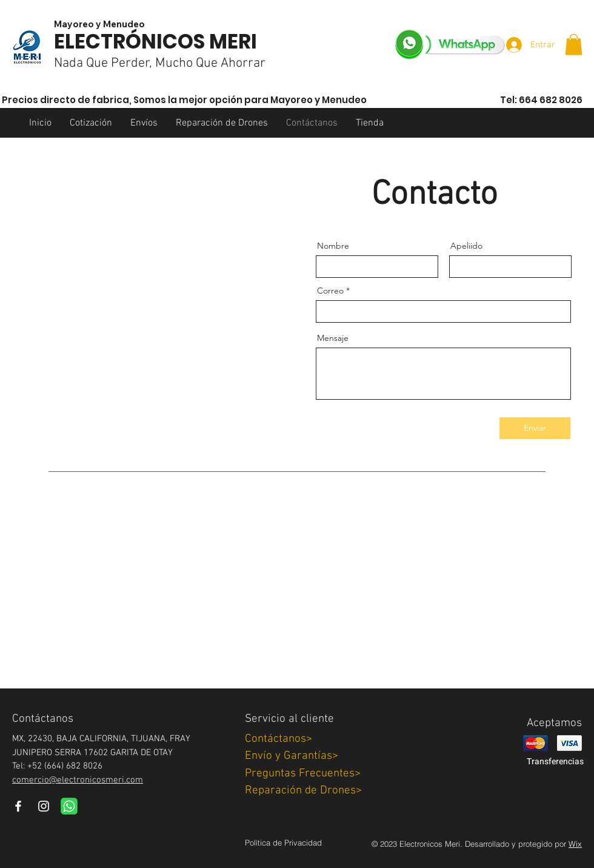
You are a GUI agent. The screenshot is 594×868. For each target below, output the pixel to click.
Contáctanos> (279, 739)
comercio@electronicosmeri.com (78, 780)
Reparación (303, 791)
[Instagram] (44, 806)
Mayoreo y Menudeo (99, 24)
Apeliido (466, 246)
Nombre (333, 246)
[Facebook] (18, 806)
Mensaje (333, 338)
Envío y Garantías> (292, 756)
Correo (330, 291)
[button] (574, 45)
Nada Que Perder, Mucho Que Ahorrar (160, 63)
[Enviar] (535, 428)
